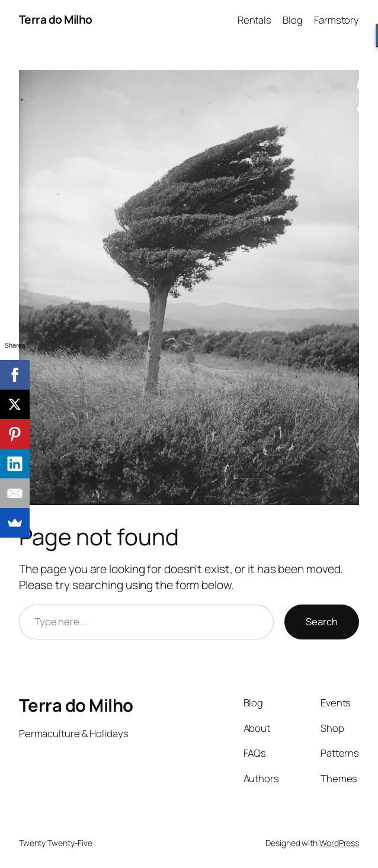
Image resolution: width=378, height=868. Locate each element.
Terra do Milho (56, 19)
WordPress (339, 843)
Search (322, 621)
